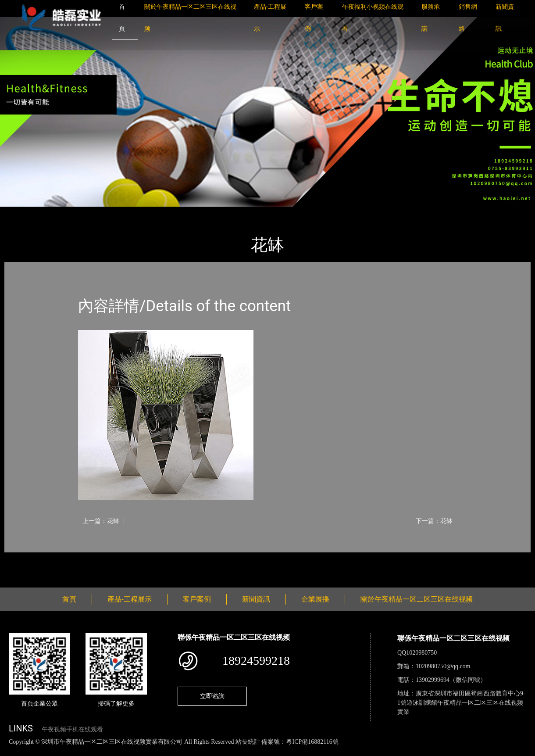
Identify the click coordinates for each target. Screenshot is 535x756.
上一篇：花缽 (101, 521)
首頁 (20, 213)
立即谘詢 (212, 696)
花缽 (94, 213)
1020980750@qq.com (443, 666)
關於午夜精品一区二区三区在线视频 (417, 599)
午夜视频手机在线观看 (72, 729)
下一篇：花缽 (434, 521)
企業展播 (315, 599)
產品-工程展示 (57, 213)
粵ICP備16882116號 (312, 742)
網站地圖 (13, 751)
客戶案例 (197, 599)
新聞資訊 (256, 599)
